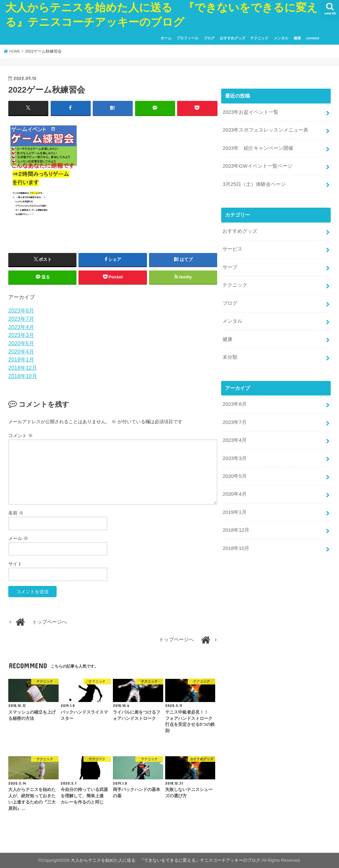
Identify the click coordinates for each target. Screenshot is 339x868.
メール (18, 538)
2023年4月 (21, 327)
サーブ (230, 264)
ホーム (166, 38)
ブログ (209, 38)
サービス (232, 246)
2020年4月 (21, 351)
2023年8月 (21, 310)
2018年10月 (23, 376)
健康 (297, 38)
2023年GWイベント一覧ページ (257, 164)
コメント (21, 435)
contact (313, 38)
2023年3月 (21, 335)
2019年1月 (21, 359)
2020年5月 (21, 343)
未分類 (230, 351)
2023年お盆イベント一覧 (250, 112)
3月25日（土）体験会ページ (254, 182)
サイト (15, 564)
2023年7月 (21, 319)
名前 (16, 513)
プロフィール (187, 38)
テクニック (259, 38)
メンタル (281, 38)
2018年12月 (23, 368)
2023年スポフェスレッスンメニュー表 (265, 129)
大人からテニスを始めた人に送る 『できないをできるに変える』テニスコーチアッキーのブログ (166, 860)
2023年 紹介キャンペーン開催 (258, 147)
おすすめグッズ (233, 38)
